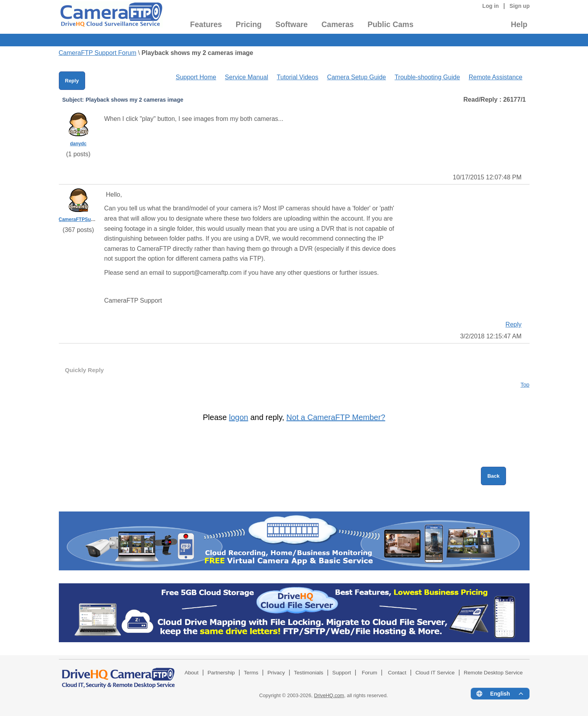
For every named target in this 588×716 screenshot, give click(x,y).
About (191, 673)
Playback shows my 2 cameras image (198, 53)
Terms (251, 673)
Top (525, 385)
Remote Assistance (496, 77)
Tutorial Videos (298, 77)
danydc (78, 144)
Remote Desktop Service (493, 673)
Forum (369, 673)
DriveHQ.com (329, 695)
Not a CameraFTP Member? (336, 417)
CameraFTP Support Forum (98, 53)
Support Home (196, 77)
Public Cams (390, 24)
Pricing (249, 24)
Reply (72, 81)
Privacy (276, 673)
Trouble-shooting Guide (427, 77)
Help (519, 24)
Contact (397, 673)
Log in (491, 6)
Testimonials (309, 673)
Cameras (337, 24)
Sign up (520, 6)
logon (239, 417)
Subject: (73, 100)
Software (291, 24)
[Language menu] (500, 694)
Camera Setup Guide (357, 77)
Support (342, 673)
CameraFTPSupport (81, 219)
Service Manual (246, 77)
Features (206, 24)
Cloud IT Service (435, 673)
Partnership (221, 673)
